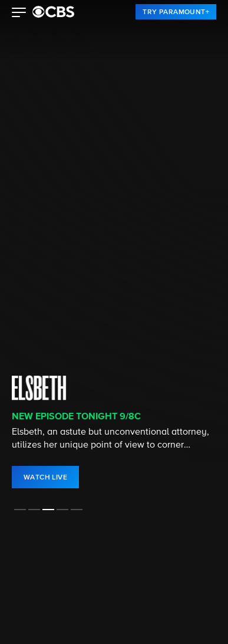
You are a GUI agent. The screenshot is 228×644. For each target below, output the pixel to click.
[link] (176, 12)
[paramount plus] (53, 12)
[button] (19, 14)
